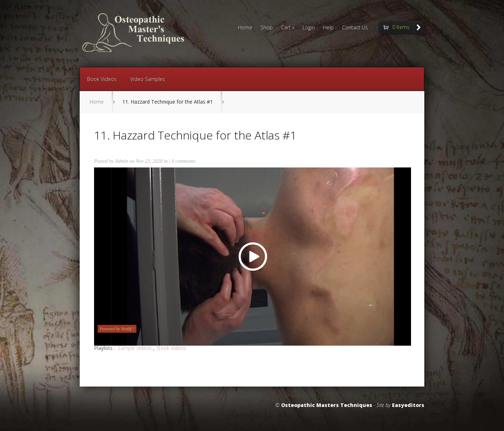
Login (309, 28)
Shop (267, 28)
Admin (122, 161)
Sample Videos (135, 348)
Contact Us (355, 28)
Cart (288, 28)
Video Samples (148, 79)
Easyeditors (408, 405)
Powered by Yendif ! (117, 329)
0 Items (401, 27)
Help (328, 28)
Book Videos (102, 79)
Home (245, 28)
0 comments (184, 161)
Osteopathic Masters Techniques (327, 405)
